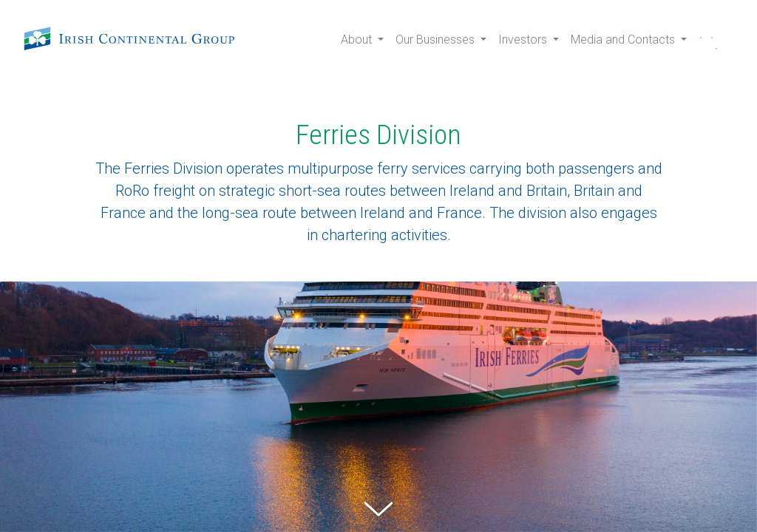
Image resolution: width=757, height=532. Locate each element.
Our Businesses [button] (437, 40)
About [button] (358, 40)
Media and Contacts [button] (624, 40)
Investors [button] (524, 40)
